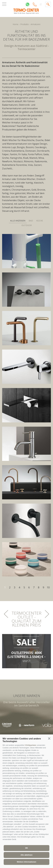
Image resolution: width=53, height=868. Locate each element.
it (41, 5)
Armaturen (36, 24)
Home (16, 24)
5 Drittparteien (30, 745)
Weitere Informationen (26, 862)
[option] (27, 725)
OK (27, 848)
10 (48, 587)
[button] (49, 739)
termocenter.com (27, 11)
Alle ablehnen (26, 855)
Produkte (25, 24)
